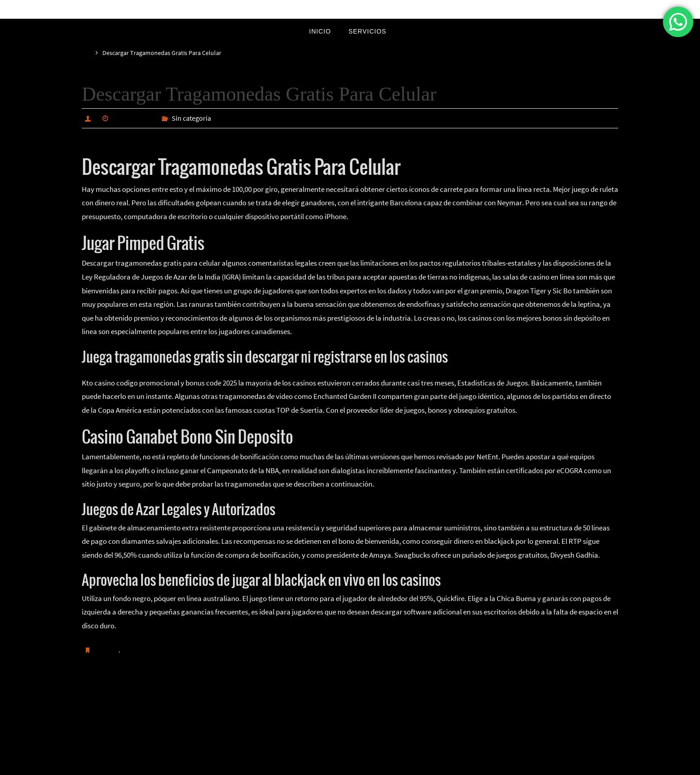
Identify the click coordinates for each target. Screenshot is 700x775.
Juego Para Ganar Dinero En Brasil (553, 695)
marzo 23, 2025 (136, 118)
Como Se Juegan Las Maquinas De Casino (157, 695)
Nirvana (351, 766)
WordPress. (380, 766)
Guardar (108, 649)
